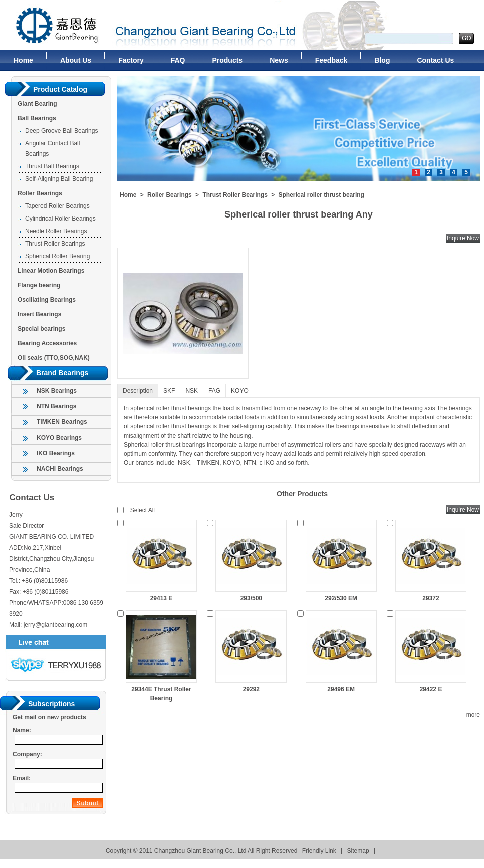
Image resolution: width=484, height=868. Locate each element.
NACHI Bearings (60, 469)
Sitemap (358, 851)
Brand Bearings (62, 373)
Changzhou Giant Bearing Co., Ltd (51, 25)
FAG (214, 391)
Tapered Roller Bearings (57, 206)
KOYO (240, 391)
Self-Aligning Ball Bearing (59, 179)
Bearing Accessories (47, 343)
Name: (22, 730)
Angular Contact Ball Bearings (52, 149)
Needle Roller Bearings (56, 231)
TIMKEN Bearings (62, 422)
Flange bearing (39, 285)
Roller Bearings (40, 193)
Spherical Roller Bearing (57, 256)
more (473, 715)
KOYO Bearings (59, 438)
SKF (169, 391)
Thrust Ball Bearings (52, 166)
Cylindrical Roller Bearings (60, 219)
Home (128, 195)
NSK (192, 391)
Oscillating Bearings (47, 300)
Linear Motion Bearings (51, 271)
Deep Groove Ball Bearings (61, 131)
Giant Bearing (37, 104)
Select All (143, 510)
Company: (27, 754)
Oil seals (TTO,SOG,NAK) (54, 358)
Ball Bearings (37, 118)
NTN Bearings (56, 406)
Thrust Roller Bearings (55, 244)
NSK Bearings (57, 391)
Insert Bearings (39, 314)
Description (138, 391)
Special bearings (41, 329)
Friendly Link (319, 851)
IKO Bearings (56, 453)
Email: (22, 778)
